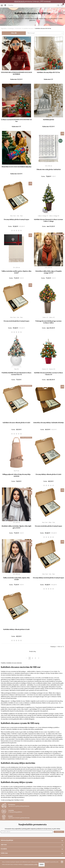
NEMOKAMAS (19, 2)
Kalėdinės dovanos (28, 29)
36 (61, 647)
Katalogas (11, 29)
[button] (45, 33)
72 (63, 647)
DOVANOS (19, 29)
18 (59, 647)
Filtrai (14, 33)
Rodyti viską (33, 652)
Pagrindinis (4, 29)
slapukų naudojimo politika (31, 865)
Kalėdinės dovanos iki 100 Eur (43, 29)
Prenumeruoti (59, 832)
